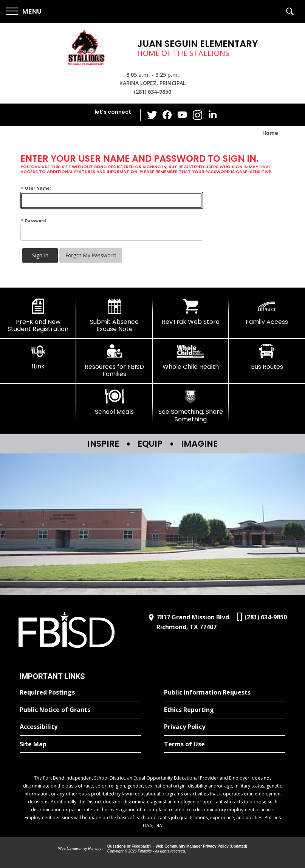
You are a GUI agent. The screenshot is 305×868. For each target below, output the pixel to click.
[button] (24, 12)
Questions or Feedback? (129, 846)
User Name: (36, 188)
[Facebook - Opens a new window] (167, 115)
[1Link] (38, 357)
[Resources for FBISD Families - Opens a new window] (115, 361)
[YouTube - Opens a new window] (182, 115)
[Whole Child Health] (191, 357)
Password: (34, 220)
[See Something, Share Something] (191, 406)
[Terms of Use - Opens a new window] (225, 744)
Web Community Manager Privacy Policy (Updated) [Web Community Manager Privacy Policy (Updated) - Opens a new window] (202, 846)
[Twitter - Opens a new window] (152, 114)
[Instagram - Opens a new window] (197, 115)
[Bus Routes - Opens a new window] (267, 357)
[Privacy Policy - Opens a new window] (225, 727)
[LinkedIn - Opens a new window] (212, 114)
